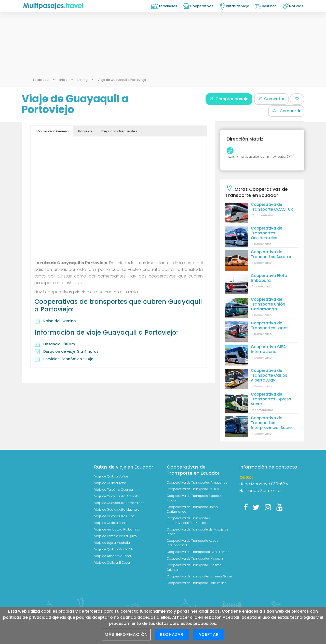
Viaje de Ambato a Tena (113, 556)
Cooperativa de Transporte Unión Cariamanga (268, 304)
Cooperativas (201, 6)
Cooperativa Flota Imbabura (269, 278)
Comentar (271, 99)
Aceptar (209, 634)
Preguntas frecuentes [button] (119, 131)
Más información (126, 634)
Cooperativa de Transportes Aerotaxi (272, 254)
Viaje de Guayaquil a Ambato (117, 496)
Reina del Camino (60, 321)
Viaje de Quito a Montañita (114, 549)
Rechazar (172, 634)
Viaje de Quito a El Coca (112, 563)
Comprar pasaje (229, 99)
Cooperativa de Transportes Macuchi (195, 558)
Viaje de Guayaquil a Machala (117, 509)
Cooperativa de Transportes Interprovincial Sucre (271, 423)
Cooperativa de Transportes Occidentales (267, 233)
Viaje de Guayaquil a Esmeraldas (119, 503)
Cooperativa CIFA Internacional (268, 349)
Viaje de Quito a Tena (110, 483)
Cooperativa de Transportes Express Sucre (271, 399)
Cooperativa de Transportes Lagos (270, 325)
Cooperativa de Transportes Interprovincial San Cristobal (189, 520)
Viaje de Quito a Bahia (111, 523)
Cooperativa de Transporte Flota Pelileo (197, 583)
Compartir (286, 111)
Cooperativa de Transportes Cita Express (198, 552)
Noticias (296, 6)
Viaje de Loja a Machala (112, 543)
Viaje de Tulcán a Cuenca (114, 490)
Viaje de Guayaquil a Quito (114, 516)
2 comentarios (263, 215)
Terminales (168, 6)
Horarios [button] (85, 131)
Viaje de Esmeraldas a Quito (116, 536)
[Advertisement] (163, 38)
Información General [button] (52, 131)
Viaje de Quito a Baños (111, 476)
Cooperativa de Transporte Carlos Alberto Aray (269, 375)
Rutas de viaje (237, 6)
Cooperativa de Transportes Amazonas (197, 482)
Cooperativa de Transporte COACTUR (272, 207)
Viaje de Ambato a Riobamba (117, 529)
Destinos (269, 6)
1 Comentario (262, 244)
